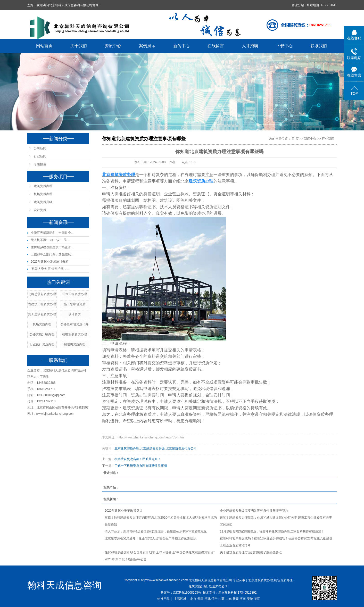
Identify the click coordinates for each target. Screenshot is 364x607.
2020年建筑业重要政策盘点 (124, 511)
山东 (229, 599)
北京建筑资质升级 (152, 448)
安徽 (250, 599)
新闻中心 (182, 46)
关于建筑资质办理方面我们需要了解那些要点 (251, 552)
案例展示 (147, 46)
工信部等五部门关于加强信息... (52, 254)
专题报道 (40, 164)
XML (333, 5)
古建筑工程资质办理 (42, 304)
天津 (200, 599)
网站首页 (45, 46)
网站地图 (313, 5)
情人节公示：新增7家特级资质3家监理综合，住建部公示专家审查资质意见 (156, 531)
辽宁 (214, 599)
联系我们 (319, 46)
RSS (325, 5)
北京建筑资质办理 (127, 448)
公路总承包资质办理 (42, 294)
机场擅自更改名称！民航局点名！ (138, 459)
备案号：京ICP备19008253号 (181, 593)
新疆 (236, 599)
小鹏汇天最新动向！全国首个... (52, 233)
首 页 (295, 139)
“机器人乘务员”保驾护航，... (50, 269)
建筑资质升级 (43, 202)
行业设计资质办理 (42, 344)
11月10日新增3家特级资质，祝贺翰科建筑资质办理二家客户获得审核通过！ (272, 531)
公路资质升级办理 (42, 334)
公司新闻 (40, 148)
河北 (208, 599)
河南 (243, 599)
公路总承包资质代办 (75, 324)
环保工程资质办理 (75, 294)
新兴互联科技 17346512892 (238, 593)
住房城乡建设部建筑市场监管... (52, 247)
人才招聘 (250, 46)
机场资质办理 (43, 194)
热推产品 (163, 599)
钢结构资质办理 (75, 344)
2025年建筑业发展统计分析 (50, 262)
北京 (193, 599)
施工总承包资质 (75, 304)
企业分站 (298, 5)
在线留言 (216, 46)
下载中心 (285, 46)
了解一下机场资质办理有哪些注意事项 (141, 466)
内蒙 (221, 599)
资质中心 (113, 46)
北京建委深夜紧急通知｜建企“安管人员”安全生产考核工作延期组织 (151, 538)
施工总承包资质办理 (42, 314)
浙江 (257, 599)
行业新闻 (40, 156)
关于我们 (79, 46)
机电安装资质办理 (75, 334)
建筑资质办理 (43, 186)
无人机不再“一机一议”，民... (50, 240)
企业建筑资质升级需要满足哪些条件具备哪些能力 (254, 511)
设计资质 (40, 210)
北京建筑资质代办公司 (181, 448)
